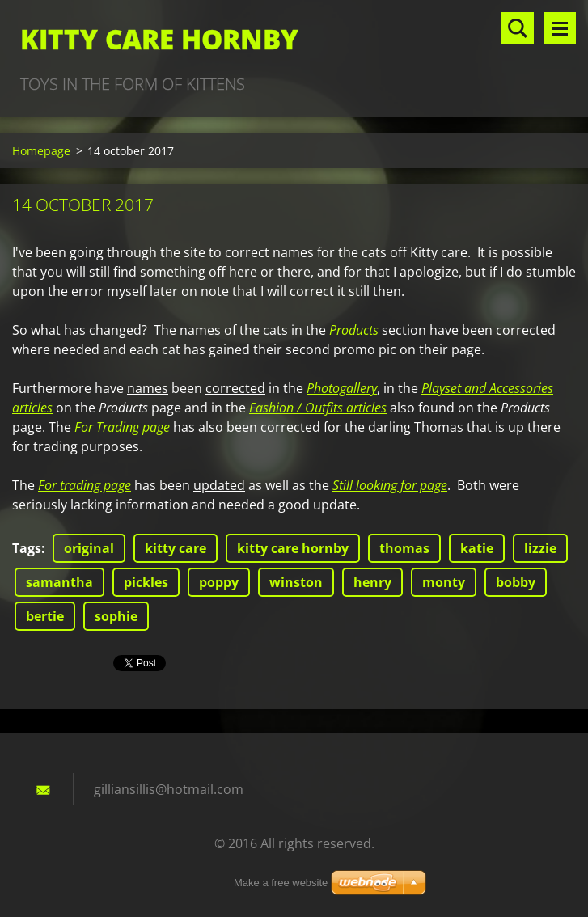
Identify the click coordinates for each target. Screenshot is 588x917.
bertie (45, 616)
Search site (518, 28)
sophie (116, 616)
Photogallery (342, 388)
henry (372, 582)
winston (296, 582)
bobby (516, 582)
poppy (219, 582)
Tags (27, 548)
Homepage (41, 151)
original (89, 548)
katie (477, 548)
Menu (560, 28)
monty (444, 582)
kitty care (176, 548)
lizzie (540, 548)
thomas (404, 548)
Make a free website (281, 883)
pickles (146, 582)
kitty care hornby (293, 548)
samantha (59, 582)
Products (354, 330)
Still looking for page (390, 485)
